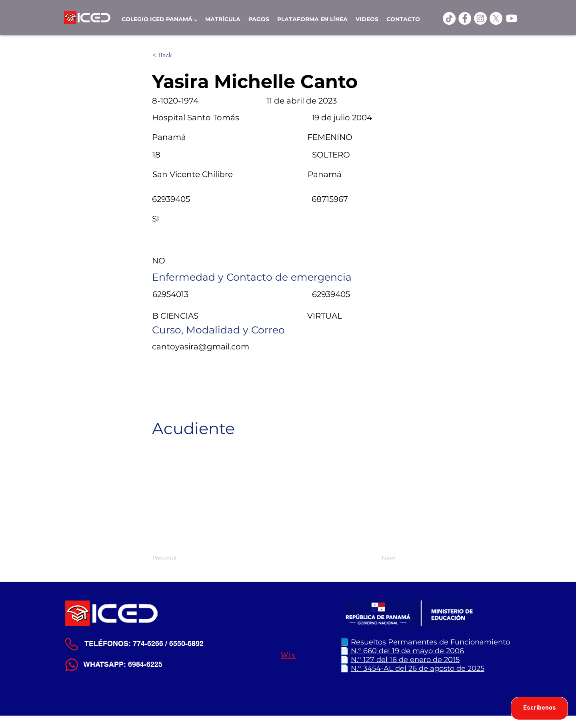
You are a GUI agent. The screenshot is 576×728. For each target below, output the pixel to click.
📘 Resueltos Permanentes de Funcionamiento (425, 642)
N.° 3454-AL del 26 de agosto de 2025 (418, 668)
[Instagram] (480, 18)
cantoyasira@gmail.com (201, 347)
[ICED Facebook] (465, 18)
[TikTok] (449, 18)
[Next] (375, 558)
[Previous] (179, 558)
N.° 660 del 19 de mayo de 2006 (406, 651)
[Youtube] (512, 18)
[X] (496, 18)
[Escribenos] (539, 708)
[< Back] (179, 55)
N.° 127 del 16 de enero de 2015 (405, 660)
